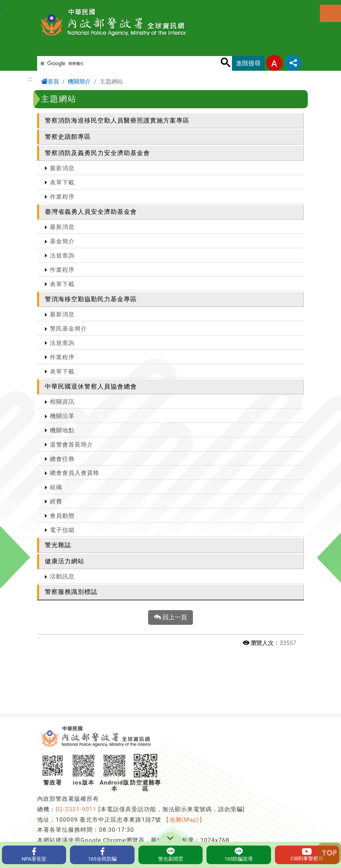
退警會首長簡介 (72, 445)
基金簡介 (62, 241)
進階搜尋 (248, 63)
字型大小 (274, 63)
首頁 (50, 82)
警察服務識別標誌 (71, 592)
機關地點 (62, 430)
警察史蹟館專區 (68, 137)
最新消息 (62, 168)
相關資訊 (62, 402)
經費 (56, 501)
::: (2, 9)
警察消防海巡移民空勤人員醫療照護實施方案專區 (117, 120)
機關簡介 (79, 82)
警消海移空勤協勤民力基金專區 (91, 299)
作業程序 (62, 197)
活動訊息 (62, 576)
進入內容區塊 (19, 4)
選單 (330, 13)
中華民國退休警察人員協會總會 (91, 386)
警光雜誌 (58, 545)
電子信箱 (62, 530)
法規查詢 (62, 256)
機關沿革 (62, 416)
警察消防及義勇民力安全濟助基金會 (97, 153)
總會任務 (62, 459)
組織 (56, 487)
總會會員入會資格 (75, 473)
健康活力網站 (65, 561)
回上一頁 (170, 617)
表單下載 (62, 182)
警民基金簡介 (68, 329)
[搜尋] (129, 64)
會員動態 (62, 516)
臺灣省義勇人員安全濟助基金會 (91, 212)
